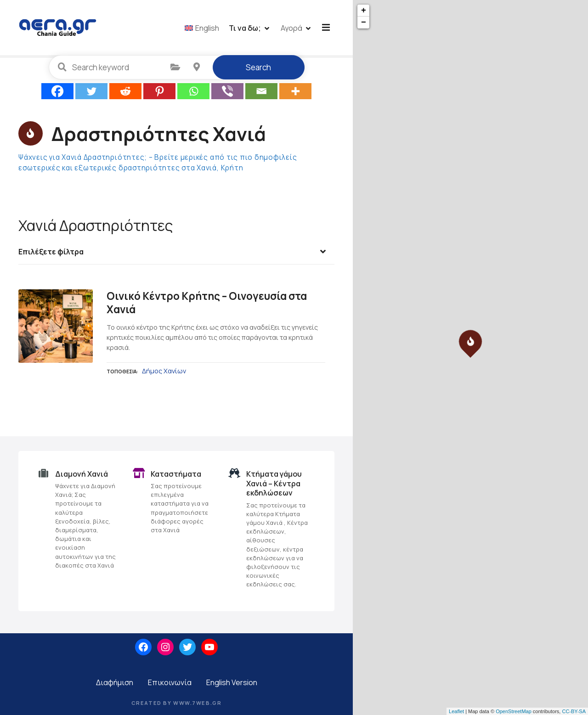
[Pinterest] (159, 94)
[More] (295, 94)
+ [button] (364, 11)
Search (258, 70)
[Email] (261, 94)
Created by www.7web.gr (177, 706)
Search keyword (62, 70)
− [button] (364, 23)
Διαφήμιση (115, 685)
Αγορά (293, 29)
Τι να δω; (246, 29)
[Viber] (227, 94)
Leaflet (456, 711)
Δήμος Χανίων (164, 374)
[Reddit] (125, 94)
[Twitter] (91, 94)
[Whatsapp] (193, 94)
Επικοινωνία (170, 685)
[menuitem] (203, 29)
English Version (232, 685)
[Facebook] (57, 94)
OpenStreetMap (514, 711)
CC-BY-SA (574, 711)
